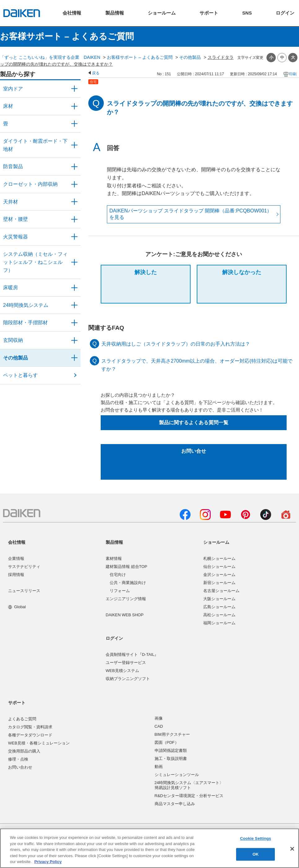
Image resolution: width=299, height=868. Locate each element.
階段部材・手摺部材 (25, 323)
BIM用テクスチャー (172, 734)
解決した (146, 272)
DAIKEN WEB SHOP (125, 615)
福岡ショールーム (219, 623)
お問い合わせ (20, 767)
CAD (159, 726)
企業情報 (16, 558)
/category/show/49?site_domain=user (74, 202)
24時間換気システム (26, 305)
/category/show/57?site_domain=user (74, 323)
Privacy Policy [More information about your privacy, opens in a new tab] (48, 862)
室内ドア (13, 89)
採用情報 (16, 575)
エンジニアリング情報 (126, 599)
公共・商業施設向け (128, 583)
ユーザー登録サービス (126, 663)
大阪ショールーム (219, 599)
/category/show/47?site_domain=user (74, 219)
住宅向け (118, 575)
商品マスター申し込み (175, 804)
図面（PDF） (167, 742)
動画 (159, 767)
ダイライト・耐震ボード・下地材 (35, 145)
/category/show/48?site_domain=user (74, 145)
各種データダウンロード (30, 735)
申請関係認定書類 (171, 750)
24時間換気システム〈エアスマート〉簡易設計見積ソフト (189, 785)
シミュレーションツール (177, 775)
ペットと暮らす (20, 375)
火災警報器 (15, 237)
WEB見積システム (122, 671)
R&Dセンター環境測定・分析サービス (189, 796)
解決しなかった (242, 272)
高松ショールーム (219, 615)
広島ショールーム (219, 607)
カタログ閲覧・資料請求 (30, 727)
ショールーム (216, 542)
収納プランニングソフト (128, 679)
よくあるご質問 (22, 719)
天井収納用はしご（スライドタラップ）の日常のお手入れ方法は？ (176, 344)
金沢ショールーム (219, 575)
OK (256, 854)
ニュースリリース (24, 591)
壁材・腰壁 (15, 219)
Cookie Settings (256, 839)
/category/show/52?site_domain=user (74, 237)
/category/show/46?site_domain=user (74, 124)
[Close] (292, 849)
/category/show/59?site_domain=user (74, 106)
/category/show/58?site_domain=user (74, 358)
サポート (17, 703)
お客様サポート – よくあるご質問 (140, 57)
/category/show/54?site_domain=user (74, 184)
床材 (8, 106)
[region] (149, 848)
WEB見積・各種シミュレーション (39, 743)
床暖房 (11, 288)
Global (17, 607)
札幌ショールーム (219, 558)
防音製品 (13, 166)
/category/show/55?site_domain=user (74, 262)
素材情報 (114, 558)
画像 (159, 718)
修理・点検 (18, 759)
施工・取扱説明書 (171, 759)
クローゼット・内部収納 (30, 184)
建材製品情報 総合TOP (126, 567)
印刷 (293, 74)
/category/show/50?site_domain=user (74, 167)
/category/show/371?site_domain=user (74, 89)
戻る (96, 73)
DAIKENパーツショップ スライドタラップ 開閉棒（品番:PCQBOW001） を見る (191, 214)
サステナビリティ (24, 567)
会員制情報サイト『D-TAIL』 (132, 654)
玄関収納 (13, 340)
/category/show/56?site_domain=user (74, 340)
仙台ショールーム (219, 567)
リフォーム (120, 591)
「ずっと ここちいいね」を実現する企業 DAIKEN (50, 57)
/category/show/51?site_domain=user (74, 305)
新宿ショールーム (219, 583)
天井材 (11, 202)
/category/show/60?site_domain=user (74, 288)
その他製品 (190, 57)
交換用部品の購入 (24, 751)
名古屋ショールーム (221, 591)
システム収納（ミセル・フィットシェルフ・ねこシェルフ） (35, 262)
